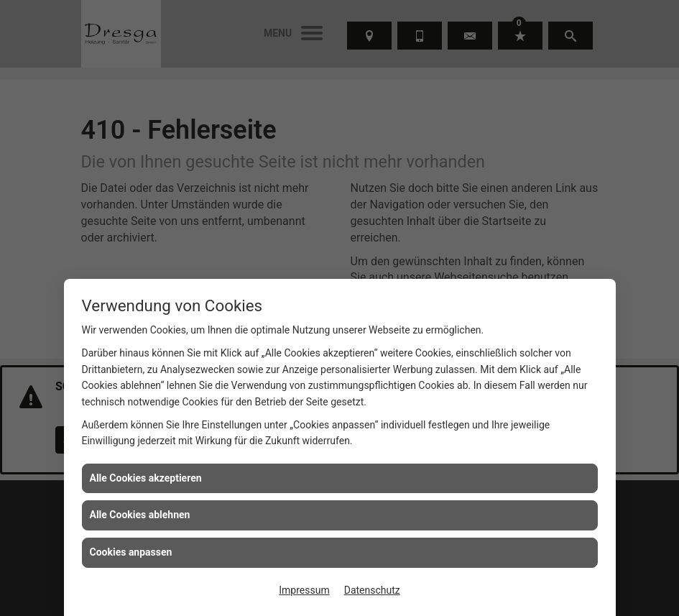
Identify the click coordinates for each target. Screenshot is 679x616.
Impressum (304, 590)
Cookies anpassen (131, 552)
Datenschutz (372, 590)
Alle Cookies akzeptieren (146, 478)
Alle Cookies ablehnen (140, 515)
